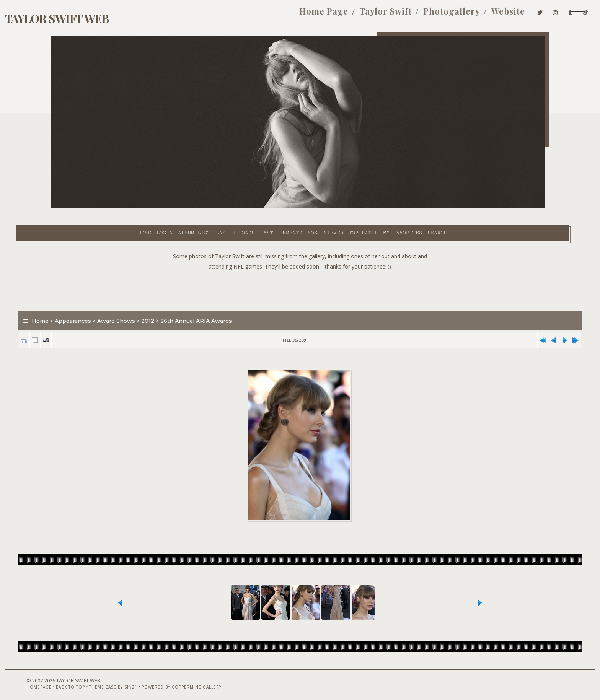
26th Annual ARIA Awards (232, 304)
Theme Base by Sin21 (138, 680)
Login (103, 207)
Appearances (108, 304)
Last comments (220, 207)
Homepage (64, 680)
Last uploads (174, 207)
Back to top (95, 680)
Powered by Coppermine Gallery (206, 680)
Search (376, 207)
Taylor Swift (312, 15)
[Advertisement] (300, 272)
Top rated (302, 207)
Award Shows (152, 304)
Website (434, 15)
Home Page (250, 15)
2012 (183, 304)
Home (83, 207)
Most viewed (264, 207)
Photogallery (377, 15)
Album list (133, 207)
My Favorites (341, 207)
